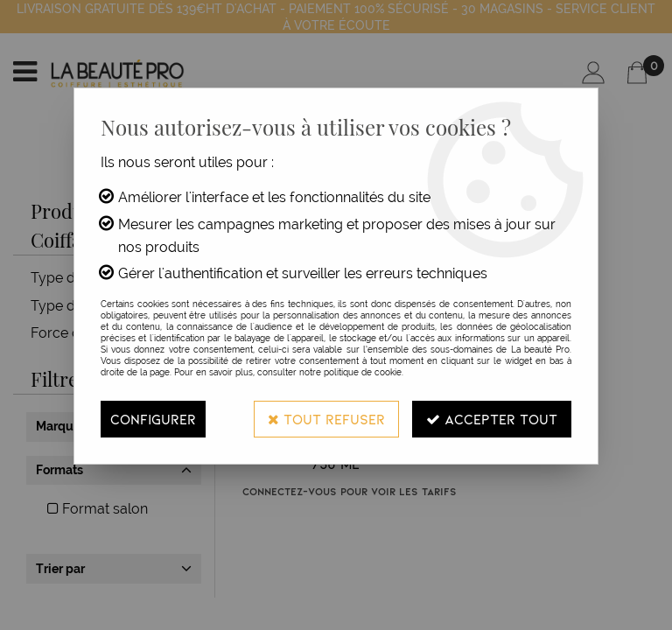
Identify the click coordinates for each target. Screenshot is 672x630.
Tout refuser (326, 419)
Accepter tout (492, 419)
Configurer (153, 419)
